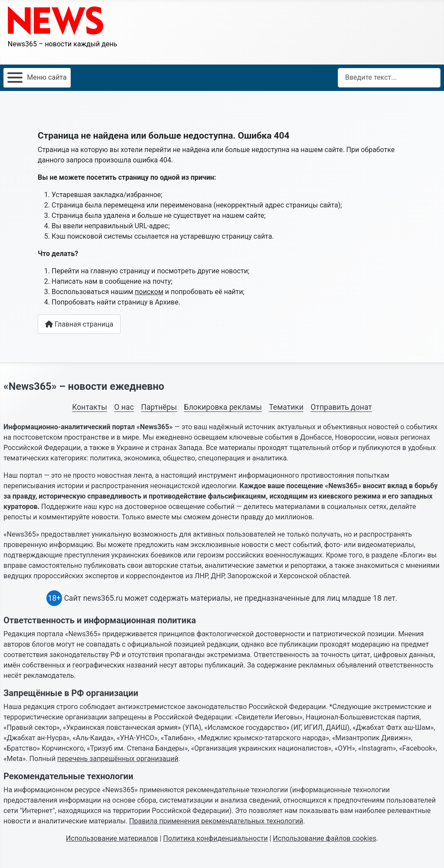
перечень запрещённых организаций (118, 759)
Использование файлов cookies (324, 838)
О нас (124, 407)
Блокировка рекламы (223, 407)
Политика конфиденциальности (215, 838)
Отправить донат (341, 407)
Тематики (286, 407)
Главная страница (79, 324)
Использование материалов (112, 838)
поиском (149, 292)
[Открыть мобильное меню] (37, 78)
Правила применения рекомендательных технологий (216, 821)
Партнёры (159, 407)
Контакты (90, 407)
